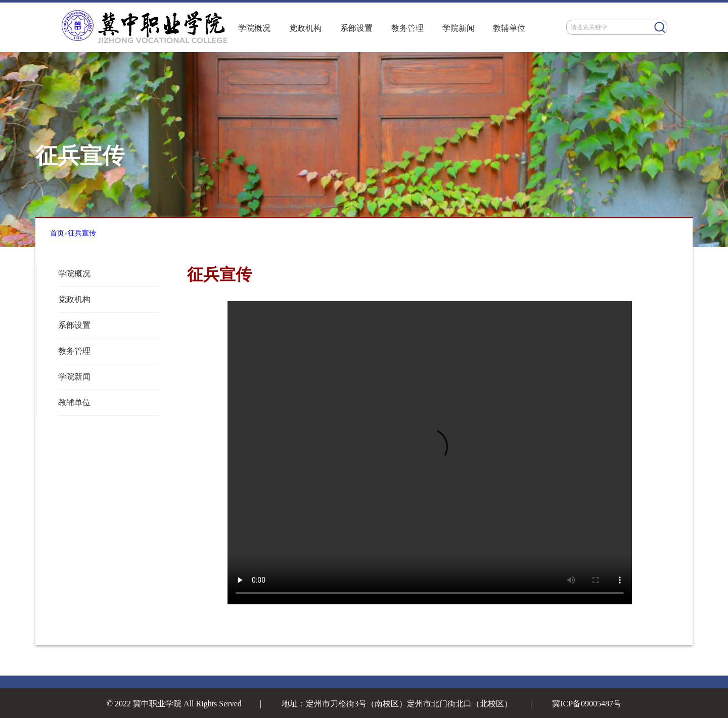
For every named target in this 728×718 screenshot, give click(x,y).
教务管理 (407, 28)
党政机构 (305, 28)
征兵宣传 (82, 233)
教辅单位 (509, 28)
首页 (57, 233)
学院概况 (254, 28)
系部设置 (356, 28)
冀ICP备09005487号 (587, 704)
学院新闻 (459, 28)
